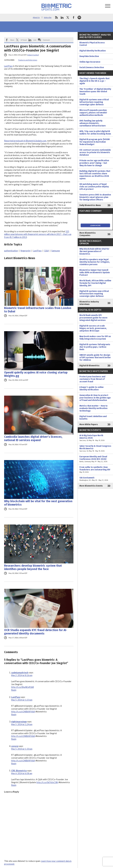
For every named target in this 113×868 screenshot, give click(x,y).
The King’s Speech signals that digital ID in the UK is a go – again (94, 81)
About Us (36, 17)
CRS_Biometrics (19, 771)
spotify (79, 17)
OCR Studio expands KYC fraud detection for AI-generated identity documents (36, 632)
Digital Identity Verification (93, 51)
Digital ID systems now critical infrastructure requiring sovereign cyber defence (94, 102)
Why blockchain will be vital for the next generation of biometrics (38, 503)
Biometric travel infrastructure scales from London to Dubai (38, 310)
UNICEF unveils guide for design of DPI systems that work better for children (95, 358)
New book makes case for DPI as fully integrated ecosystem (95, 338)
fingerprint (26, 251)
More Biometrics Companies (88, 234)
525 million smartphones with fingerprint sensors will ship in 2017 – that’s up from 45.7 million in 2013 (38, 234)
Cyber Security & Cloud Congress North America (95, 449)
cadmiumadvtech (20, 673)
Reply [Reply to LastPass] (14, 715)
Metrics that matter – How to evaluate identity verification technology (94, 408)
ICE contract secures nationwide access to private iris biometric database (95, 152)
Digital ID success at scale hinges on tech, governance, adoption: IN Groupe (93, 328)
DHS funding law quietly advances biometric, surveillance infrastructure (93, 123)
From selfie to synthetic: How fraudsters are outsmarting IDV (95, 470)
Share (12, 40)
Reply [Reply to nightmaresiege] (14, 739)
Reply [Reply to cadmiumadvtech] (14, 690)
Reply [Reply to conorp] (14, 764)
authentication (11, 251)
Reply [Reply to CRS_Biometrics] (14, 785)
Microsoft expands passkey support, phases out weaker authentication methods (93, 113)
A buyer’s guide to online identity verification (92, 388)
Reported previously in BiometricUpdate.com (25, 141)
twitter (68, 17)
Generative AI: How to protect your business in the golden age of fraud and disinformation (95, 398)
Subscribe (48, 17)
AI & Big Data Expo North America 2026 (95, 438)
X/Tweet (24, 40)
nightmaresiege (19, 722)
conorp (15, 746)
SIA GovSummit (95, 479)
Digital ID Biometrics (89, 366)
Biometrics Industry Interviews (89, 303)
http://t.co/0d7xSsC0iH (47, 782)
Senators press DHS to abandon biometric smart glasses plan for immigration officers (95, 197)
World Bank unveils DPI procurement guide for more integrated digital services (93, 318)
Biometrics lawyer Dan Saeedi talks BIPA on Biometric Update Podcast (95, 273)
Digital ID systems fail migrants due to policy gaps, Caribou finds (95, 347)
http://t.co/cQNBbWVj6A (23, 712)
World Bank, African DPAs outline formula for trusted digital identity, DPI (95, 283)
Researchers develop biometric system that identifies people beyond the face (33, 567)
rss (56, 17)
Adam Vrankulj (33, 55)
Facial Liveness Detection (92, 67)
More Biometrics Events (91, 486)
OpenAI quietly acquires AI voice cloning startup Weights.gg (36, 374)
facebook (74, 17)
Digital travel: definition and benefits (93, 418)
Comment (46, 40)
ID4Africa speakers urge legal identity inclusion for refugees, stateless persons (95, 262)
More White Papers (89, 424)
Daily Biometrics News (90, 205)
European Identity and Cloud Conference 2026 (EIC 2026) (95, 459)
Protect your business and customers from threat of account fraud (92, 379)
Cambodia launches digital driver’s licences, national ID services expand (33, 438)
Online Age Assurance (90, 62)
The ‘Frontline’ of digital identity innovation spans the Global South (95, 92)
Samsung (56, 251)
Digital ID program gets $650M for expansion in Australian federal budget (95, 142)
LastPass (8, 66)
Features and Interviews (28, 60)
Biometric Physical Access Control (92, 44)
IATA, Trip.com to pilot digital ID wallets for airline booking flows (95, 133)
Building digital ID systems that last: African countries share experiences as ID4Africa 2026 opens (95, 175)
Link (35, 40)
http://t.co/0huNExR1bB (23, 687)
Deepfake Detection (89, 56)
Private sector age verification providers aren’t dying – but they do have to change (94, 163)
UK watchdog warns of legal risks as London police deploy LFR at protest (94, 187)
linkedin (62, 17)
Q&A (46, 251)
